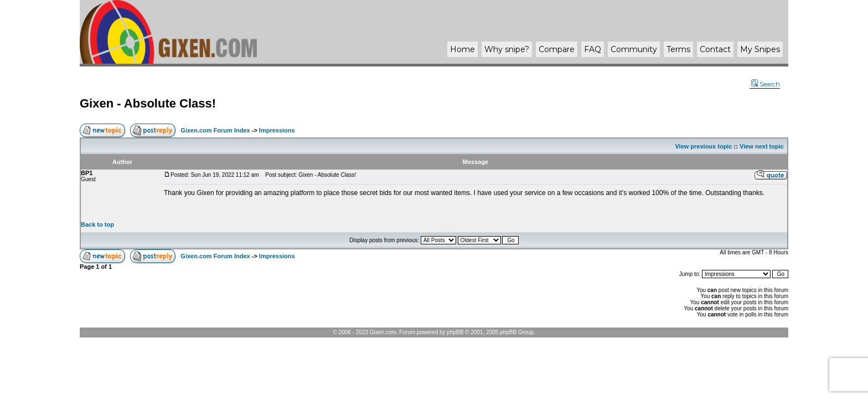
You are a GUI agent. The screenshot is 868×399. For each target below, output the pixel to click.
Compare (557, 49)
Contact (715, 49)
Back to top (97, 224)
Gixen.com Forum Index (215, 130)
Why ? (507, 49)
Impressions (277, 130)
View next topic (762, 146)
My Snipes (760, 49)
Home (463, 49)
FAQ (593, 49)
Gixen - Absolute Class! (148, 103)
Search (766, 84)
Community (634, 49)
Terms (678, 49)
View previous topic (703, 146)
